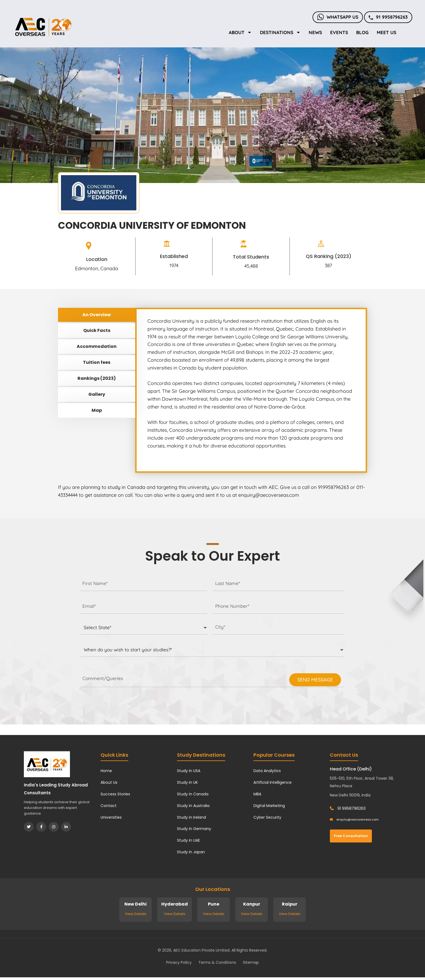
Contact (109, 806)
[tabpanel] (251, 390)
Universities (111, 817)
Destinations (280, 32)
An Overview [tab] (97, 315)
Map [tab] (97, 410)
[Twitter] (29, 827)
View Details (136, 914)
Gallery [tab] (97, 394)
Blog (362, 32)
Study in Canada (193, 794)
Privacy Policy (179, 962)
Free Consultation (351, 836)
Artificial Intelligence (273, 782)
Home (106, 771)
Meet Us (387, 32)
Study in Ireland (191, 817)
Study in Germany (194, 829)
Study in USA (189, 771)
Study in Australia (193, 806)
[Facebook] (41, 827)
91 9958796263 (388, 17)
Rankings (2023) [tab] (97, 378)
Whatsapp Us (338, 17)
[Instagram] (54, 827)
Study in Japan (191, 852)
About (240, 32)
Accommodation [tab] (97, 346)
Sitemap (251, 962)
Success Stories (115, 794)
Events (339, 32)
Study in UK (187, 782)
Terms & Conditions (217, 962)
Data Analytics (267, 771)
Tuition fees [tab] (97, 362)
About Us (109, 782)
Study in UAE (189, 840)
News (315, 32)
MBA (257, 794)
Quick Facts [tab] (97, 330)
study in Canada (126, 487)
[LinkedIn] (66, 827)
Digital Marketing (269, 806)
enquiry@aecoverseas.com (354, 819)
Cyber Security (267, 817)
